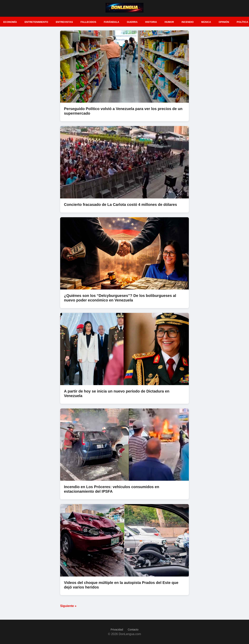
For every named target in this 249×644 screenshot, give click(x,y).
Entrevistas (64, 22)
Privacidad (117, 630)
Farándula (111, 22)
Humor (169, 22)
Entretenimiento (36, 22)
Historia (151, 22)
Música (206, 22)
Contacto (133, 630)
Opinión (224, 22)
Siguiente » (68, 606)
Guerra (132, 22)
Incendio (188, 22)
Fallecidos (88, 22)
